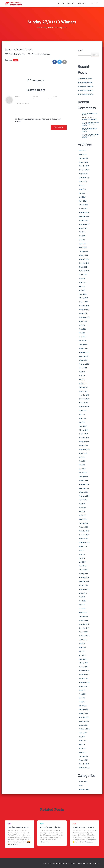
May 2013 (82, 744)
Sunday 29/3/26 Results (85, 86)
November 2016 (84, 581)
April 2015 (82, 655)
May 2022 (82, 333)
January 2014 (83, 713)
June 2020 (82, 418)
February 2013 (83, 756)
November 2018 (84, 488)
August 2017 (83, 546)
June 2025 (82, 189)
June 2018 (82, 508)
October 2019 (83, 445)
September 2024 (84, 224)
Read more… (14, 844)
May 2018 (82, 511)
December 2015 (84, 624)
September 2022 (84, 317)
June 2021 (82, 376)
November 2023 (84, 263)
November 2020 (84, 399)
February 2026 (83, 158)
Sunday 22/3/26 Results (85, 90)
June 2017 (82, 554)
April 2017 (82, 562)
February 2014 (83, 710)
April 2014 (82, 702)
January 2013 (83, 760)
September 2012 (84, 768)
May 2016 (82, 605)
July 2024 (82, 232)
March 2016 (83, 612)
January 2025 (83, 209)
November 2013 (84, 721)
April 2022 (82, 337)
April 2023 (82, 290)
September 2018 (84, 496)
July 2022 (82, 325)
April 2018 (82, 515)
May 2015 (82, 651)
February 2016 (83, 616)
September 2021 (84, 364)
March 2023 (83, 294)
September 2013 (84, 729)
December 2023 (84, 259)
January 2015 (83, 667)
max (83, 113)
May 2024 (82, 240)
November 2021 (84, 356)
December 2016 (84, 577)
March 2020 (83, 426)
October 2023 (83, 267)
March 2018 (83, 519)
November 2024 (84, 216)
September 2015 (84, 636)
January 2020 (83, 434)
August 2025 (83, 181)
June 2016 (82, 601)
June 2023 (82, 282)
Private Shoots (82, 4)
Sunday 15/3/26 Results (85, 94)
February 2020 (83, 430)
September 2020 (84, 407)
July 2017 (82, 550)
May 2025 (82, 193)
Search (80, 50)
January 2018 (83, 527)
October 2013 (83, 725)
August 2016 (83, 593)
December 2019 (84, 438)
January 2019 (83, 480)
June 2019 (82, 461)
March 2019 (83, 473)
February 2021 (83, 387)
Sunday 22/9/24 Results (89, 114)
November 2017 (84, 535)
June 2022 (82, 329)
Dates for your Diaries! (85, 82)
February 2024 (83, 251)
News (16, 60)
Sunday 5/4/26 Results (85, 79)
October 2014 (83, 678)
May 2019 (82, 465)
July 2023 (82, 279)
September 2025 (84, 178)
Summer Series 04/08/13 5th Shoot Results (90, 124)
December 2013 (84, 717)
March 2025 (83, 201)
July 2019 (82, 457)
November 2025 (84, 170)
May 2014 (82, 698)
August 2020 (83, 411)
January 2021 (83, 391)
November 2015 (84, 628)
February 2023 (83, 298)
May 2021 (82, 379)
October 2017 (83, 539)
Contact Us (94, 4)
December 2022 (84, 306)
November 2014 (84, 675)
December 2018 (84, 484)
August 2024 (83, 228)
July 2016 (82, 597)
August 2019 (83, 453)
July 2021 (82, 372)
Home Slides (83, 782)
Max (83, 128)
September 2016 (84, 589)
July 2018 (82, 504)
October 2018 (83, 492)
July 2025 (82, 185)
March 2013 (83, 752)
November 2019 (84, 442)
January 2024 (83, 255)
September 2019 (84, 449)
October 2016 (83, 585)
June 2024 (82, 236)
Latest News (71, 4)
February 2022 (83, 345)
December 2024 (84, 213)
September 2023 (84, 271)
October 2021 (83, 360)
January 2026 (83, 162)
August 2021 (83, 368)
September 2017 (84, 543)
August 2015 (83, 640)
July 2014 (82, 690)
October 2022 (83, 313)
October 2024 (83, 220)
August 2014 (83, 686)
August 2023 (83, 275)
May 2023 (82, 286)
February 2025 (83, 205)
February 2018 (83, 523)
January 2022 (83, 348)
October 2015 (83, 632)
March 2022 (83, 341)
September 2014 (84, 682)
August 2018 (83, 500)
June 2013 (82, 741)
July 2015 (82, 643)
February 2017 (83, 570)
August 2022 (83, 321)
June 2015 (82, 647)
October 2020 (83, 403)
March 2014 (83, 706)
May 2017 (82, 558)
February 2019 (83, 477)
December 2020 (84, 395)
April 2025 (82, 197)
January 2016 (83, 620)
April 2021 (82, 383)
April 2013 (82, 748)
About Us (60, 4)
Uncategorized (84, 789)
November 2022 (84, 310)
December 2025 (84, 166)
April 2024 (82, 244)
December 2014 (84, 671)
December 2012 (84, 764)
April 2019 (82, 469)
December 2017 (84, 531)
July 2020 (82, 414)
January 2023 (83, 302)
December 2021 (84, 352)
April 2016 (82, 609)
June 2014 (82, 694)
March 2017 (83, 566)
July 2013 (82, 737)
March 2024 (83, 247)
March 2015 (83, 659)
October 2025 (83, 174)
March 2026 (83, 154)
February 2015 (83, 663)
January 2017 (83, 574)
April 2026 (82, 150)
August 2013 (83, 733)
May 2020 (82, 422)
